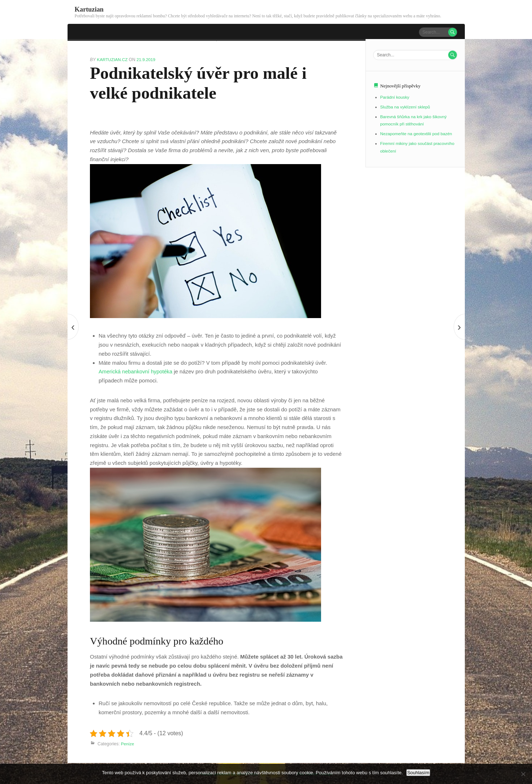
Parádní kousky (395, 97)
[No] (523, 774)
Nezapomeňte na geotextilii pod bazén (417, 132)
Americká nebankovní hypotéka (136, 371)
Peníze (128, 743)
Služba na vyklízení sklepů (406, 106)
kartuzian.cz (113, 59)
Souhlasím (418, 773)
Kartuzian (90, 9)
